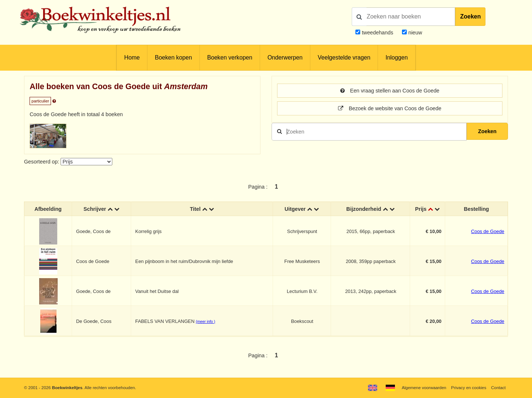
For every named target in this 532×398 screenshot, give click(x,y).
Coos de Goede (488, 231)
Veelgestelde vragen (344, 58)
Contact (498, 388)
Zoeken (470, 16)
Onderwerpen (285, 58)
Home (132, 58)
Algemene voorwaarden (424, 388)
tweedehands (377, 33)
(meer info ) (205, 322)
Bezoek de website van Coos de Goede (390, 108)
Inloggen (396, 58)
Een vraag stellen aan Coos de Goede (390, 91)
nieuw (414, 33)
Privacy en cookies (469, 388)
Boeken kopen (173, 58)
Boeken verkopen (230, 58)
